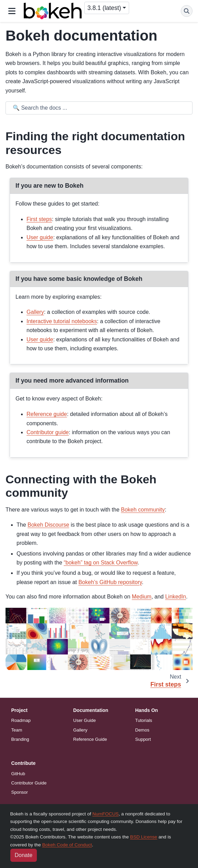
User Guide (85, 720)
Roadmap (21, 720)
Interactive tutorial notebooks (62, 321)
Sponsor (20, 792)
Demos (142, 730)
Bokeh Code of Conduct (67, 845)
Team (17, 730)
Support (143, 739)
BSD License (144, 837)
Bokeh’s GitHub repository (110, 582)
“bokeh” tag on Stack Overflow (101, 563)
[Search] (187, 11)
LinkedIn (176, 597)
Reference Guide (90, 739)
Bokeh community (143, 510)
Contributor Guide (29, 783)
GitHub (18, 774)
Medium (142, 597)
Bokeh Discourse (48, 525)
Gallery (80, 730)
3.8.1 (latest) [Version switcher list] (104, 8)
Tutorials (144, 720)
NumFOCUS (105, 814)
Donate (24, 855)
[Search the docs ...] (100, 108)
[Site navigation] (12, 11)
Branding (20, 739)
